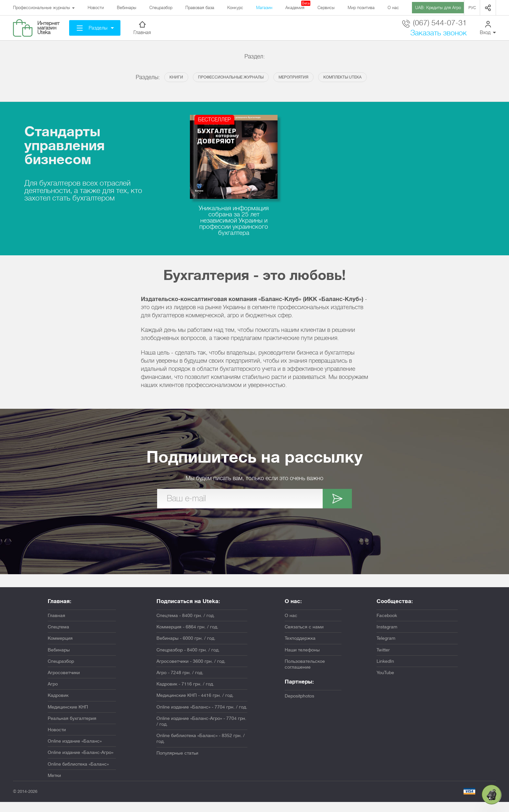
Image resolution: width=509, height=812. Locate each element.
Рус (472, 8)
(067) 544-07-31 (435, 23)
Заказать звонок (439, 33)
